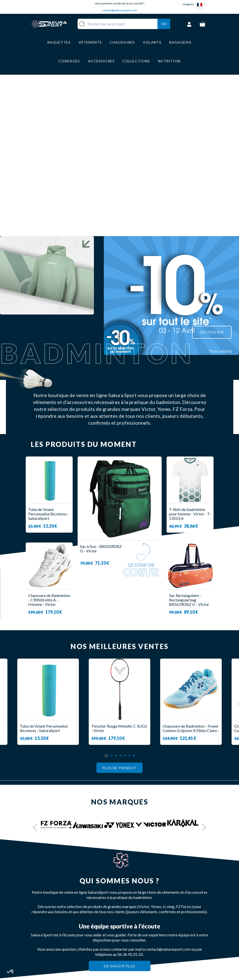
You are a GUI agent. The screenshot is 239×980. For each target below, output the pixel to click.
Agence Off (128, 976)
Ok (164, 30)
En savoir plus (119, 817)
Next (204, 678)
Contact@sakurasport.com (54, 936)
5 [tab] (125, 606)
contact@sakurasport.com (119, 10)
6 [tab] (129, 606)
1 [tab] (106, 606)
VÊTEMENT (108, 916)
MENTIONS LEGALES (135, 941)
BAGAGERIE (109, 931)
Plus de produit (120, 619)
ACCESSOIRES (111, 938)
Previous (35, 678)
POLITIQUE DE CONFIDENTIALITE (142, 953)
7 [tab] (134, 606)
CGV (129, 932)
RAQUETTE (108, 901)
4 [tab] (120, 606)
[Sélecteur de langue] (203, 4)
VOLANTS (107, 909)
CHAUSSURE (109, 923)
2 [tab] (111, 606)
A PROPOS (135, 901)
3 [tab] (116, 606)
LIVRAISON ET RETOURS (138, 911)
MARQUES (107, 945)
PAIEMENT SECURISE (134, 922)
